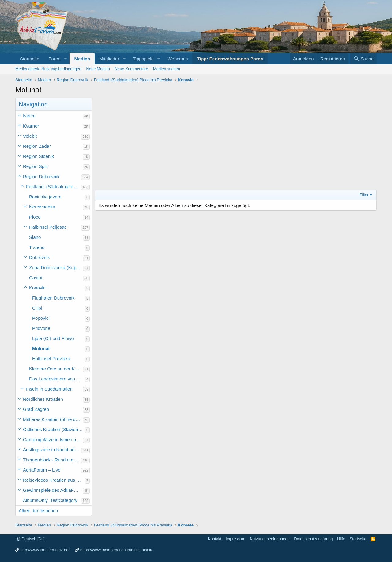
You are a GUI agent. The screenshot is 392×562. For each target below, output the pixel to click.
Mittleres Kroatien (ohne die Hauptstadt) (53, 419)
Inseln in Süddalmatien (49, 389)
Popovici (41, 318)
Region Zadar (37, 146)
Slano (35, 237)
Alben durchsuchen (38, 511)
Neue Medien (98, 69)
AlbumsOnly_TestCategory (50, 500)
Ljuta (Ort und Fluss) (53, 338)
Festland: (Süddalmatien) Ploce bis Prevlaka (54, 187)
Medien (82, 59)
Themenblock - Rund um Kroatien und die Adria (52, 460)
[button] (65, 59)
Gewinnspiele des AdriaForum (53, 490)
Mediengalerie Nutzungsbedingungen (48, 69)
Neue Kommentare (132, 69)
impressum (236, 539)
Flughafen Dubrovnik (53, 298)
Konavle (37, 288)
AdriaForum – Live (42, 470)
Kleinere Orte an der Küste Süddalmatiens (56, 369)
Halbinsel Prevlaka (51, 359)
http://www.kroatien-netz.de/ (45, 550)
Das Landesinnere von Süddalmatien (57, 379)
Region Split (35, 166)
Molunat (41, 348)
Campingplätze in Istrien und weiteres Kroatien (53, 440)
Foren (54, 59)
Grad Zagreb (36, 409)
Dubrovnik (40, 257)
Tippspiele (143, 59)
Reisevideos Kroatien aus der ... (54, 480)
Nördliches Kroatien (43, 399)
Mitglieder (109, 59)
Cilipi (37, 308)
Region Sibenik (38, 156)
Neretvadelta (42, 207)
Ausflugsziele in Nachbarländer (52, 450)
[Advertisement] (236, 144)
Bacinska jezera (45, 197)
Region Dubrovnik (41, 176)
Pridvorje (41, 328)
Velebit (30, 136)
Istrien (29, 116)
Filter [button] (364, 195)
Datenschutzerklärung (313, 539)
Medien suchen (167, 69)
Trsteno (37, 247)
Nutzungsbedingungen (270, 539)
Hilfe (341, 539)
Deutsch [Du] (31, 539)
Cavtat (36, 278)
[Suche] (364, 59)
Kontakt (215, 539)
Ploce (35, 217)
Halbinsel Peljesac (48, 227)
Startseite (30, 59)
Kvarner (31, 126)
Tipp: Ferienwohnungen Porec (230, 59)
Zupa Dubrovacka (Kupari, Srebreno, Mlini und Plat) (56, 268)
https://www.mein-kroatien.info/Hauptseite (117, 550)
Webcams (178, 59)
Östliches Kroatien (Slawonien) (54, 429)
